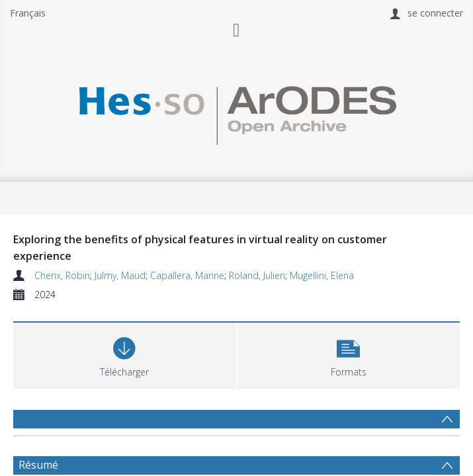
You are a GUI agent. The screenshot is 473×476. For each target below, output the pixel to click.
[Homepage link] (236, 112)
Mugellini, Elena (322, 275)
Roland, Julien (257, 275)
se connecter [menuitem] (435, 13)
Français (28, 13)
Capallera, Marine (187, 275)
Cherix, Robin (62, 275)
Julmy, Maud (120, 275)
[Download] (125, 354)
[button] (349, 354)
